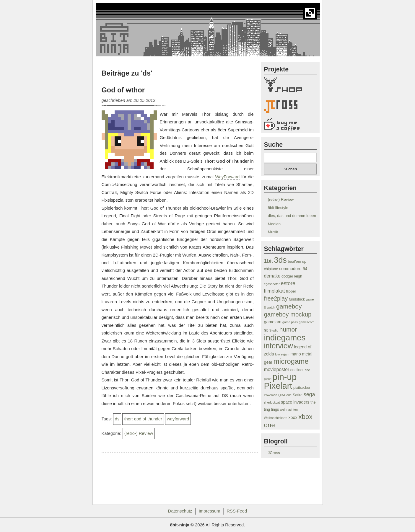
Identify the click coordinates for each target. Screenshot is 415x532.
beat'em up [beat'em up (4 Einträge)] (297, 262)
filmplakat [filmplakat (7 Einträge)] (275, 291)
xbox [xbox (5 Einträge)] (293, 417)
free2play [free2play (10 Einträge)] (276, 298)
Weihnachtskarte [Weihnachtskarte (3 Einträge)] (276, 418)
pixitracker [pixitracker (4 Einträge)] (302, 388)
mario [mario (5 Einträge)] (296, 354)
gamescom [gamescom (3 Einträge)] (307, 322)
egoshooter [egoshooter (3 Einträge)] (272, 284)
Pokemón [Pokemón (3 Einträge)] (271, 395)
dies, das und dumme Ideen (292, 216)
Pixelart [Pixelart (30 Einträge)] (278, 386)
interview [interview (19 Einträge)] (279, 346)
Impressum (210, 511)
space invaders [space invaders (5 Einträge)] (295, 402)
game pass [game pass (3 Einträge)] (290, 322)
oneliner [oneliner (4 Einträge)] (297, 370)
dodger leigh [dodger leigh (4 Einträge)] (292, 276)
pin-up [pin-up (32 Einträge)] (285, 377)
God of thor (123, 90)
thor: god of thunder (143, 419)
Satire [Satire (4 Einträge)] (298, 395)
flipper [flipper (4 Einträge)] (291, 291)
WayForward (227, 177)
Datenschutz (180, 511)
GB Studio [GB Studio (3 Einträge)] (271, 330)
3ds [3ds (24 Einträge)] (280, 260)
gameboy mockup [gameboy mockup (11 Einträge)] (288, 314)
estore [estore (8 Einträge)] (288, 283)
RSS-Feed (237, 511)
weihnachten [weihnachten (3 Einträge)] (289, 409)
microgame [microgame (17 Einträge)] (291, 361)
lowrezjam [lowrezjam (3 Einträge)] (282, 354)
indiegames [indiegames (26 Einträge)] (285, 338)
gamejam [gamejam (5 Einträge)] (273, 322)
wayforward (178, 419)
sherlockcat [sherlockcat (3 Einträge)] (272, 402)
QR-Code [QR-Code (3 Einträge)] (285, 395)
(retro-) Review (139, 433)
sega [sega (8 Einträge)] (309, 394)
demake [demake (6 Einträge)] (272, 276)
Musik (273, 232)
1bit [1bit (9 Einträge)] (268, 261)
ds (117, 419)
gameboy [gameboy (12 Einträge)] (289, 306)
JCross (274, 453)
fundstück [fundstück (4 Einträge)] (297, 299)
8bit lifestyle (278, 208)
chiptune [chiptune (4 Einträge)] (271, 269)
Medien (274, 224)
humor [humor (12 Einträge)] (288, 329)
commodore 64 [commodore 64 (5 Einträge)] (293, 269)
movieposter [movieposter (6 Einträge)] (277, 369)
